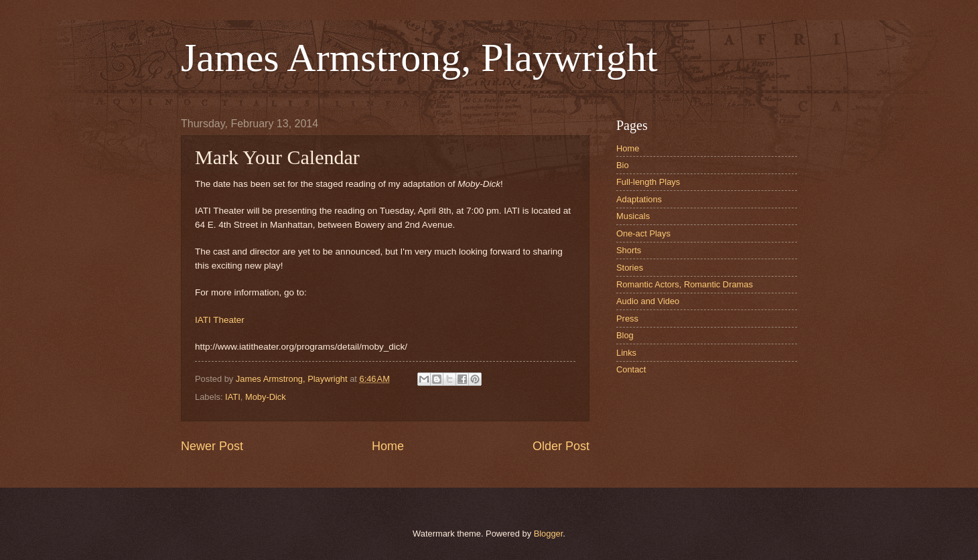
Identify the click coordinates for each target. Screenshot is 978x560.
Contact (631, 369)
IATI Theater (220, 320)
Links (626, 353)
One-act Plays (643, 233)
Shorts (629, 250)
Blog (625, 335)
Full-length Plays (648, 182)
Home (388, 446)
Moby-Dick (266, 397)
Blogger (549, 534)
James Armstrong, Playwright (419, 58)
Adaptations (639, 199)
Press (627, 319)
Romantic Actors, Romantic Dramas (685, 284)
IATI (233, 397)
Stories (630, 268)
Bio (623, 165)
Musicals (633, 216)
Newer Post (212, 446)
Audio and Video (648, 301)
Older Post (561, 446)
